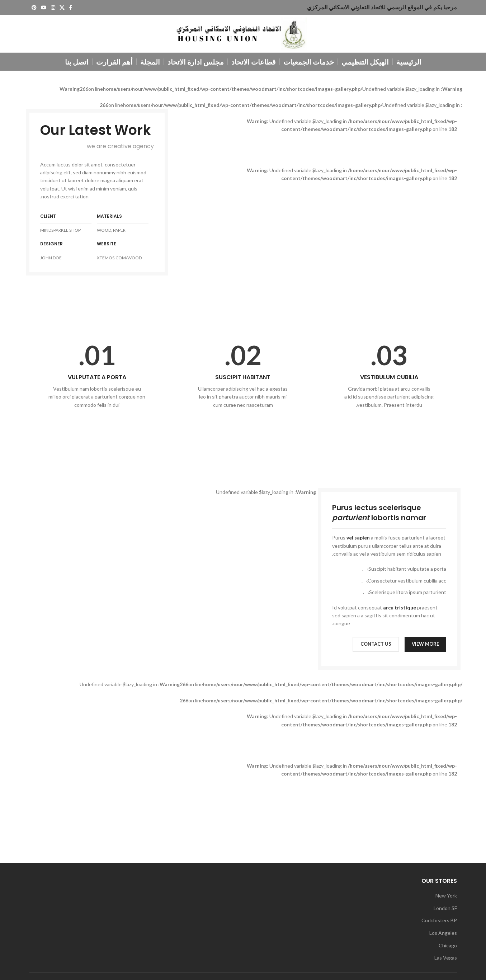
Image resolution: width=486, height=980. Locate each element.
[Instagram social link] (53, 8)
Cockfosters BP (439, 920)
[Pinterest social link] (34, 8)
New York (446, 896)
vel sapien (358, 538)
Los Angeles (443, 933)
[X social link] (62, 8)
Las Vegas (446, 958)
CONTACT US (376, 644)
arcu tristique (400, 607)
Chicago (448, 945)
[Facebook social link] (70, 8)
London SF (445, 908)
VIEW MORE (425, 644)
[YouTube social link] (44, 8)
